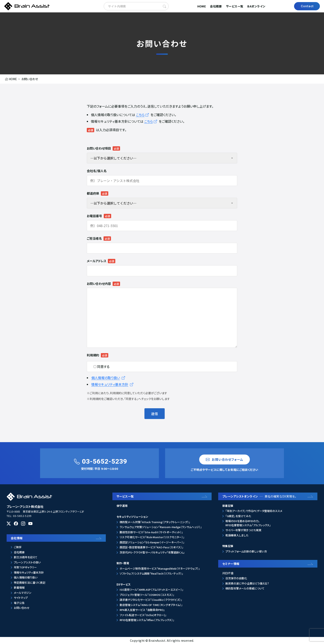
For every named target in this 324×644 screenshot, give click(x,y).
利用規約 (93, 355)
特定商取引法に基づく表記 (30, 583)
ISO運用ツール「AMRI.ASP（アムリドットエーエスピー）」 (152, 590)
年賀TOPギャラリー (25, 567)
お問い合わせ (22, 608)
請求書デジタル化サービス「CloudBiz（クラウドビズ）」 (151, 600)
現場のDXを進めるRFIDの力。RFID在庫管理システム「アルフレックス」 (248, 523)
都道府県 (93, 193)
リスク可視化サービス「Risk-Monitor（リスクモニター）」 (152, 537)
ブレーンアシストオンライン (259, 496)
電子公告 (19, 603)
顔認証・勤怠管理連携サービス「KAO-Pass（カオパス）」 (152, 547)
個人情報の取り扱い (108, 378)
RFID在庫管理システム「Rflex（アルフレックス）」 (147, 620)
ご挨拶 (18, 547)
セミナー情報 (231, 564)
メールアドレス (96, 261)
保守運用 (122, 506)
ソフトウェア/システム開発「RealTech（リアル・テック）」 (151, 573)
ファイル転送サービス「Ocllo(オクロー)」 (143, 615)
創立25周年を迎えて (26, 557)
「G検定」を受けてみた (238, 516)
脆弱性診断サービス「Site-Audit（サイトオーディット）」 (151, 532)
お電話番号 (94, 216)
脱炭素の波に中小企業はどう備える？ (247, 583)
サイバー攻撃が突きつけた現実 (243, 530)
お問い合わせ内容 (99, 284)
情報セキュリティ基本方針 (112, 384)
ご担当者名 (94, 238)
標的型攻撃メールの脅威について (245, 588)
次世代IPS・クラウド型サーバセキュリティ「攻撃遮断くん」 (152, 552)
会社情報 (17, 538)
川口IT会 (228, 573)
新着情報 (19, 587)
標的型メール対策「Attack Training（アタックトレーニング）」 (155, 522)
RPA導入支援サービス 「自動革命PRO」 (142, 610)
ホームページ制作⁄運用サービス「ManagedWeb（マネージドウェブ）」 (160, 568)
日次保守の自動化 (236, 578)
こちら (143, 115)
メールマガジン (23, 593)
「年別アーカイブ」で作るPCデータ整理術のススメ (254, 511)
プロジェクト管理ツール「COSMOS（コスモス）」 (147, 595)
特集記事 (228, 546)
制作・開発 (123, 563)
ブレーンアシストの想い (27, 562)
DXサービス (124, 584)
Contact (307, 6)
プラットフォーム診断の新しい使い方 (246, 551)
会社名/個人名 (97, 171)
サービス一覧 (235, 6)
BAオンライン (256, 6)
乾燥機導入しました (237, 535)
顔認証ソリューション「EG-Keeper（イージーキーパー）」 (152, 542)
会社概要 (216, 6)
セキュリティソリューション (132, 517)
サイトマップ (21, 598)
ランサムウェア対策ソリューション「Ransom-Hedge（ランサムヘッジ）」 (161, 527)
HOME (202, 6)
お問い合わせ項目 (99, 148)
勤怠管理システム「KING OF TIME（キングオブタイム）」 (151, 605)
